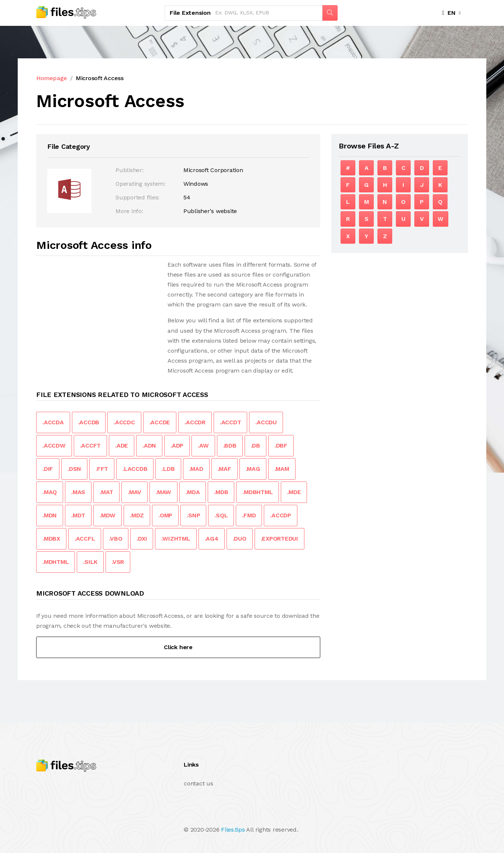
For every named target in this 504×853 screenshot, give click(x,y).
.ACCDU (266, 422)
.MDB (221, 492)
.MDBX (51, 539)
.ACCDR (195, 422)
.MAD (196, 469)
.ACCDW (54, 446)
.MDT (78, 515)
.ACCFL (85, 539)
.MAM (282, 469)
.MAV (134, 492)
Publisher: (130, 170)
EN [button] (449, 13)
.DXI (142, 539)
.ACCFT (91, 446)
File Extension (190, 13)
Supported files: (137, 197)
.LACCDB (135, 469)
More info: (129, 211)
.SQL (221, 515)
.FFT (102, 469)
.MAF (225, 469)
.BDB (230, 446)
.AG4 (212, 539)
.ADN (149, 446)
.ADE (122, 446)
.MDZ (137, 515)
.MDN (50, 515)
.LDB (168, 469)
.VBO (116, 539)
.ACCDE (160, 422)
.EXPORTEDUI (279, 539)
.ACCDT (231, 422)
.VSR (118, 562)
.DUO (240, 539)
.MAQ (50, 492)
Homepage (52, 78)
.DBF (281, 446)
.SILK (90, 562)
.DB (256, 446)
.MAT (106, 492)
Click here (178, 647)
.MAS (78, 492)
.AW (203, 446)
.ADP (177, 446)
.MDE (294, 492)
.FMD (249, 515)
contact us (199, 783)
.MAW (163, 492)
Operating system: (140, 184)
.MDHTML (56, 562)
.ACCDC (124, 422)
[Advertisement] (98, 311)
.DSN (74, 469)
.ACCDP (281, 515)
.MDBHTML (258, 492)
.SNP (193, 515)
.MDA (193, 492)
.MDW (108, 515)
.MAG (253, 469)
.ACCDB (89, 422)
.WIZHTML (176, 539)
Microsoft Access (100, 78)
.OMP (165, 515)
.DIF (48, 469)
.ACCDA (53, 422)
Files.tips (233, 830)
